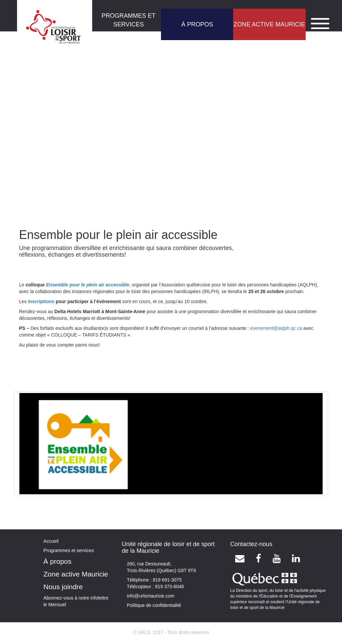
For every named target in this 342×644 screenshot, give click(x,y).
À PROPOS (197, 24)
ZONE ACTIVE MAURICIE (269, 24)
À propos (57, 561)
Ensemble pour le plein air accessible (88, 285)
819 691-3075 (167, 580)
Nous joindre (63, 587)
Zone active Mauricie (76, 574)
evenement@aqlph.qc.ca (276, 328)
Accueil (51, 541)
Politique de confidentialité (154, 605)
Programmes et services (69, 550)
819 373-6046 (169, 587)
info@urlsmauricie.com (151, 596)
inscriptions (41, 301)
